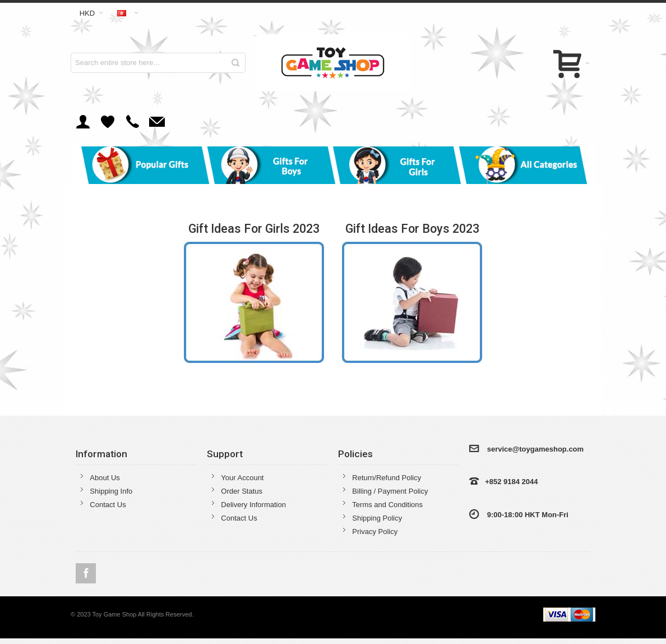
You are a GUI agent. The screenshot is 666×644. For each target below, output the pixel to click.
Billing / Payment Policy (390, 491)
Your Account (242, 478)
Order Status (242, 491)
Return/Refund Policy (387, 478)
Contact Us (108, 505)
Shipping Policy (377, 518)
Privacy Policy (375, 532)
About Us (105, 478)
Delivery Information (253, 505)
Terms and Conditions (387, 505)
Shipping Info (111, 491)
